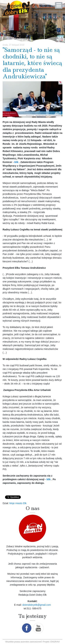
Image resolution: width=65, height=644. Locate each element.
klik (17, 162)
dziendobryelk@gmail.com (37, 605)
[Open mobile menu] (59, 5)
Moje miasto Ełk (18, 503)
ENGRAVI (55, 642)
